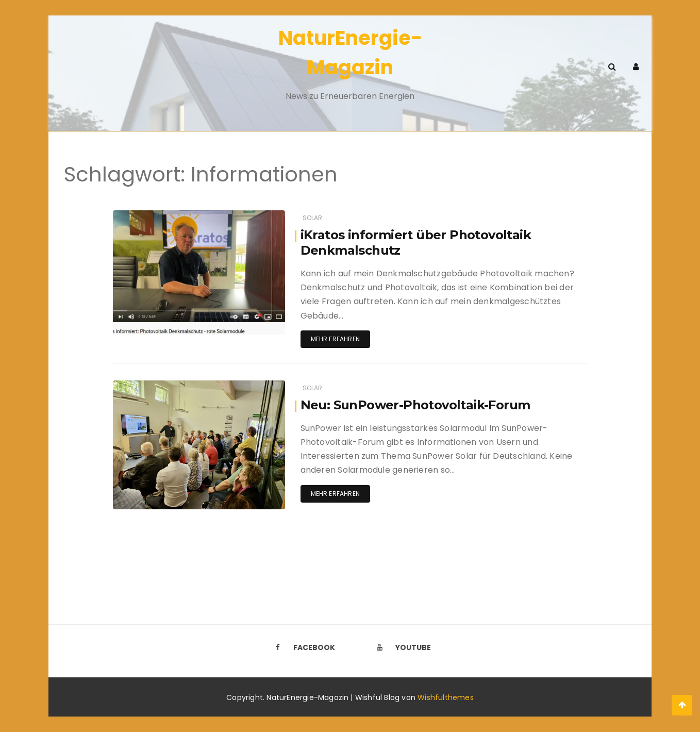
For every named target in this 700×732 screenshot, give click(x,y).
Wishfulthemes (446, 697)
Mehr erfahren (335, 339)
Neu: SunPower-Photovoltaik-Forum (415, 405)
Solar (313, 218)
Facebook (302, 647)
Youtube (401, 647)
